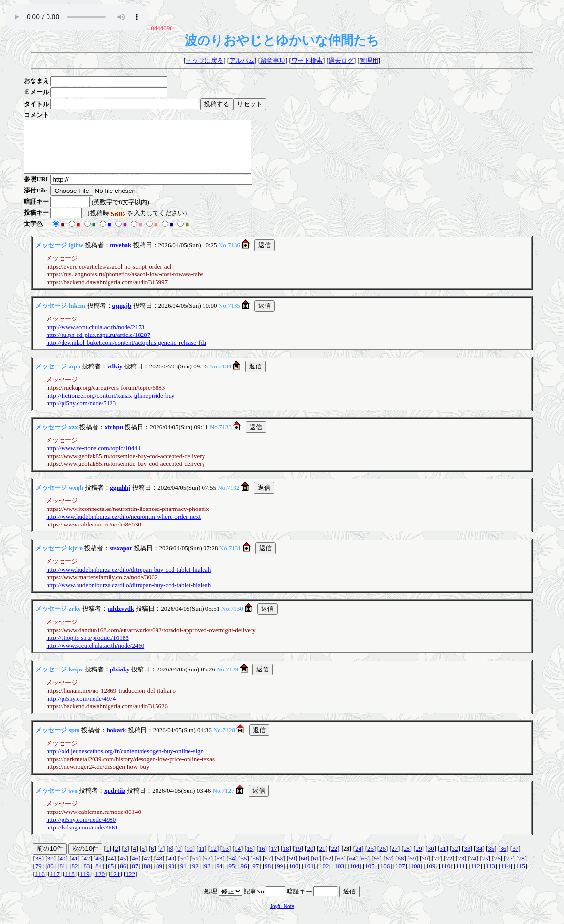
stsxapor (121, 558)
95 (232, 876)
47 (147, 868)
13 (226, 859)
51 (196, 868)
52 (208, 868)
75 (485, 868)
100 (294, 876)
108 (415, 876)
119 (85, 884)
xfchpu (114, 437)
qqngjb (122, 316)
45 (123, 868)
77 (509, 868)
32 (455, 859)
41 (75, 868)
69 (413, 868)
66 (377, 868)
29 (419, 859)
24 (358, 859)
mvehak (121, 255)
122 (130, 884)
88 (147, 876)
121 (115, 884)
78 (522, 868)
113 (491, 876)
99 (280, 876)
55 (243, 868)
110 (446, 876)
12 (213, 859)
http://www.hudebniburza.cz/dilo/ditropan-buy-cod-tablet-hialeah (128, 580)
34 (479, 859)
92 (196, 876)
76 (497, 868)
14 (238, 859)
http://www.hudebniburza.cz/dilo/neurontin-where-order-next (123, 527)
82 (75, 876)
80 (51, 876)
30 (431, 859)
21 (322, 859)
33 (467, 859)
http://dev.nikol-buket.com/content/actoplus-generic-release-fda (126, 353)
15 (250, 859)
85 (111, 876)
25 (370, 859)
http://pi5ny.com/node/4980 (81, 830)
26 (383, 859)
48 (159, 868)
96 (243, 876)
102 (324, 876)
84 (99, 876)
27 (395, 859)
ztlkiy (115, 376)
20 (310, 859)
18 (286, 859)
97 (256, 876)
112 (476, 876)
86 (123, 876)
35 (491, 859)
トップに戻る (204, 60)
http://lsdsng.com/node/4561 (82, 837)
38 (39, 868)
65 (365, 868)
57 (268, 868)
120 (100, 884)
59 (292, 868)
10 (190, 859)
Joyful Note (282, 916)
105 (370, 876)
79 (39, 876)
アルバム (242, 60)
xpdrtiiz (115, 801)
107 (400, 876)
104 (355, 876)
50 (183, 868)
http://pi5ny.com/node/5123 (81, 413)
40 (63, 868)
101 (309, 876)
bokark (116, 740)
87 (135, 876)
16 (262, 859)
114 (506, 876)
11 (202, 859)
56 (256, 868)
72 (449, 868)
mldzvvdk (121, 619)
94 (220, 876)
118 (70, 884)
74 (473, 868)
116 (40, 884)
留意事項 (273, 60)
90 (171, 876)
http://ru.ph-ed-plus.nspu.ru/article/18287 (98, 345)
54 (232, 868)
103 (339, 876)
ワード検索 (307, 60)
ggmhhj (120, 498)
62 (328, 868)
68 (400, 868)
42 (86, 868)
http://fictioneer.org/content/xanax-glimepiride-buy (110, 406)
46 (135, 868)
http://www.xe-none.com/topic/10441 (93, 458)
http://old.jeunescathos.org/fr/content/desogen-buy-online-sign (125, 761)
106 (385, 876)
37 (515, 859)
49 (171, 868)
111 (461, 876)
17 (274, 859)
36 (503, 859)
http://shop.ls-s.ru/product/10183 (87, 648)
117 (55, 884)
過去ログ (341, 60)
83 (86, 876)
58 (280, 868)
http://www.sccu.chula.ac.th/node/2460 (95, 656)
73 (461, 868)
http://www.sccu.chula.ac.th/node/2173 (95, 337)
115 (521, 876)
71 (437, 868)
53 (220, 868)
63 (340, 868)
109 (431, 876)
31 (443, 859)
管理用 (369, 60)
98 (268, 876)
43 (99, 868)
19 (298, 859)
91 (183, 876)
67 (388, 868)
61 (316, 868)
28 (407, 859)
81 (63, 876)
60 (304, 868)
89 (159, 876)
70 (425, 868)
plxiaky (120, 679)
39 (51, 868)
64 (352, 868)
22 (334, 859)
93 (208, 876)
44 (111, 868)
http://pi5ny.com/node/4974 (81, 709)
